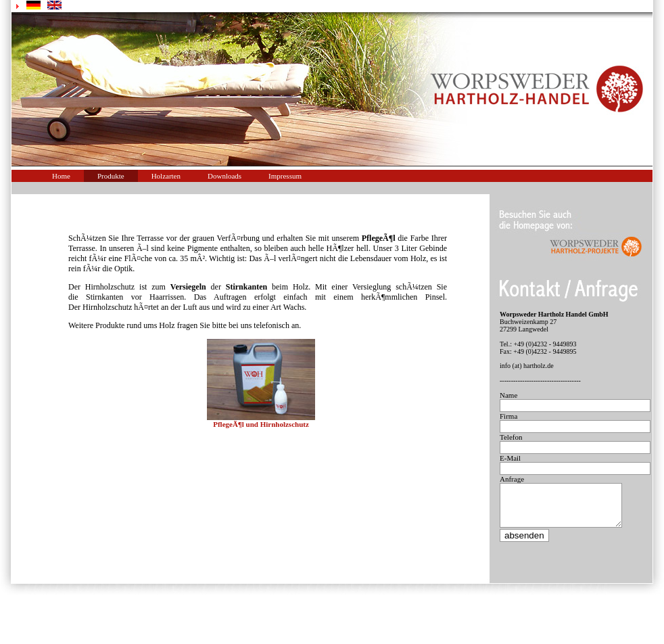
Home (61, 176)
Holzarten (166, 176)
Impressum (285, 176)
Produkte (111, 176)
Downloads (224, 176)
